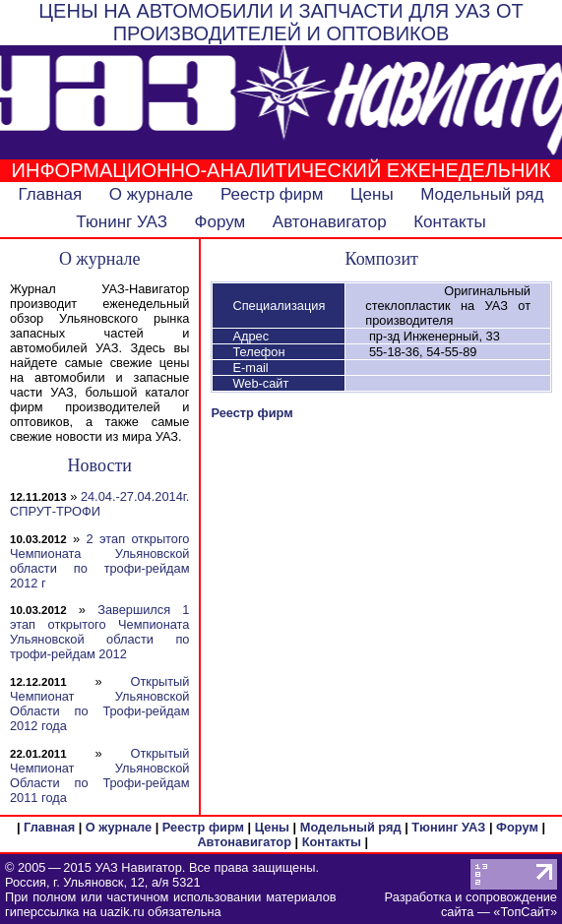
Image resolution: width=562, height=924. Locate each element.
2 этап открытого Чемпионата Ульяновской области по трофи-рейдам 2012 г (99, 561)
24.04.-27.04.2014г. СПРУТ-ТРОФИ (99, 504)
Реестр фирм (272, 194)
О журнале (152, 194)
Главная (51, 194)
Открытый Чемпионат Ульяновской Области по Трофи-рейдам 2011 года (99, 775)
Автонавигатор (330, 222)
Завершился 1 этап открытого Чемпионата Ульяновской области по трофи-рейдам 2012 (99, 632)
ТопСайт (525, 912)
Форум (220, 222)
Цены (372, 194)
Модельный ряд (482, 194)
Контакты (449, 222)
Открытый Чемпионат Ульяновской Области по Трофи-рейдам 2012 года (99, 704)
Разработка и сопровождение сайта (471, 904)
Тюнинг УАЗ (122, 222)
